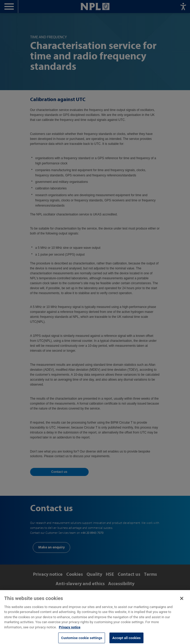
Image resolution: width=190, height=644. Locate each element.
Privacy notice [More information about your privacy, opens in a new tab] (70, 630)
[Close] (182, 601)
